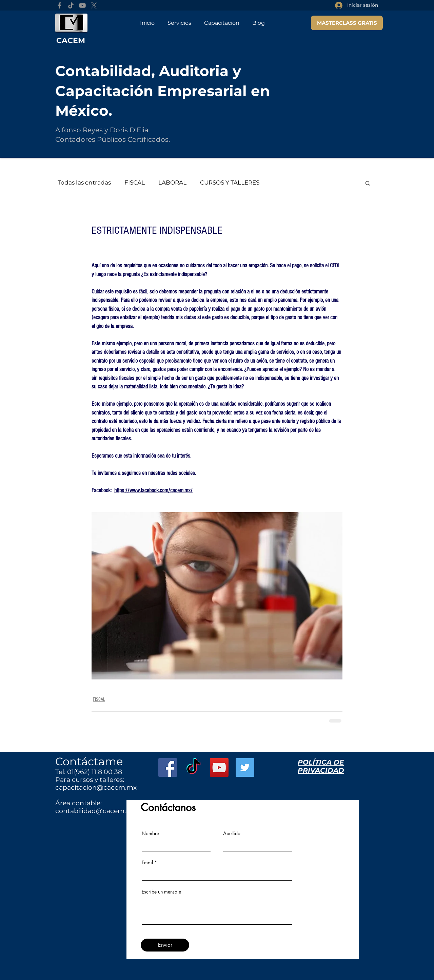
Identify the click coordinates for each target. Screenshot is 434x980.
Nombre (150, 833)
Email (147, 863)
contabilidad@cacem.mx (96, 811)
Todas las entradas (84, 182)
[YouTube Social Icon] (219, 767)
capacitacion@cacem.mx (96, 787)
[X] (94, 5)
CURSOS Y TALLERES (230, 182)
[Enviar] (165, 945)
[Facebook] (59, 5)
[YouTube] (82, 5)
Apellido (232, 833)
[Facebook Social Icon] (168, 767)
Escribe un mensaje (161, 892)
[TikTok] (71, 5)
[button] (368, 183)
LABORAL (172, 182)
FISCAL (135, 182)
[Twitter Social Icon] (245, 767)
